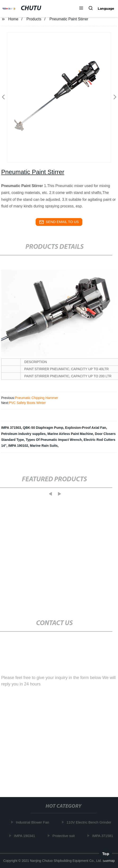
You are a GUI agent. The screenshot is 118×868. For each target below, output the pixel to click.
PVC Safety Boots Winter (27, 403)
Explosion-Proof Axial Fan (86, 428)
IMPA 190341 (25, 836)
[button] (81, 9)
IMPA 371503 (11, 428)
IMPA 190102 (18, 446)
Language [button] (106, 9)
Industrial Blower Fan (33, 822)
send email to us (59, 222)
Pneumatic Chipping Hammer (36, 398)
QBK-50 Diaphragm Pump (43, 428)
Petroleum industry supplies (23, 434)
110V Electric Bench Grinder (90, 822)
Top (106, 854)
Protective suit (64, 836)
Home (13, 19)
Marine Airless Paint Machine (70, 434)
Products (34, 19)
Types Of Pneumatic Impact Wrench (54, 440)
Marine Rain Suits (44, 446)
